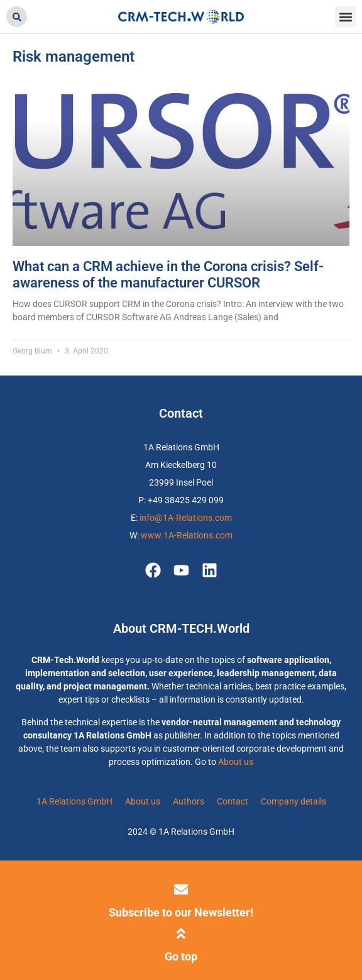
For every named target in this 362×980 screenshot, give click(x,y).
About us (236, 762)
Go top (181, 956)
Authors (189, 801)
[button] (17, 17)
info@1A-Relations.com (186, 518)
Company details (293, 801)
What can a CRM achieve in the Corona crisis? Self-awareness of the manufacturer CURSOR (168, 275)
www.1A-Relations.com (187, 535)
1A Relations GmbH (74, 801)
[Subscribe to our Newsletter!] (181, 889)
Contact (233, 801)
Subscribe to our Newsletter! (181, 912)
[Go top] (181, 933)
